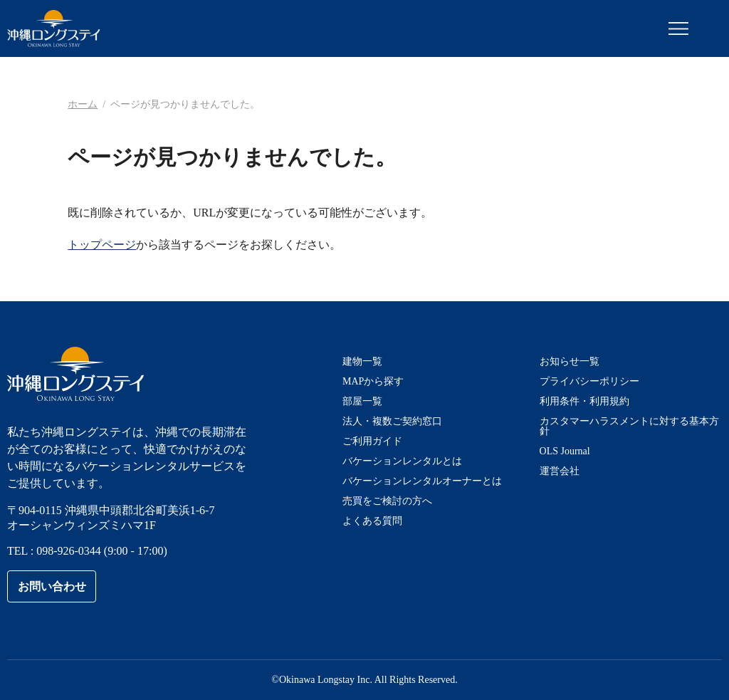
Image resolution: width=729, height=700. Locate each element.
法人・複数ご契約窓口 (392, 421)
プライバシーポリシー (589, 381)
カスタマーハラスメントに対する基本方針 (629, 426)
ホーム (83, 104)
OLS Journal (565, 451)
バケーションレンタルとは (402, 461)
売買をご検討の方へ (387, 501)
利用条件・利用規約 (584, 401)
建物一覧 (362, 361)
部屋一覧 (362, 401)
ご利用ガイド (372, 441)
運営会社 (560, 471)
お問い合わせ (52, 586)
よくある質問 (372, 521)
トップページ (102, 245)
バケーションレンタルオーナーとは (422, 481)
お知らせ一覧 (570, 361)
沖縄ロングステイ (54, 28)
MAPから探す (373, 381)
